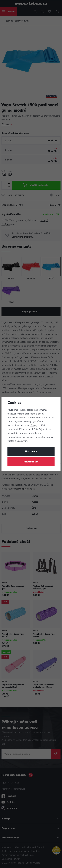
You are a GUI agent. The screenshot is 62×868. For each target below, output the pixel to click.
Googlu (34, 426)
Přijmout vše (31, 462)
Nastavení (31, 452)
